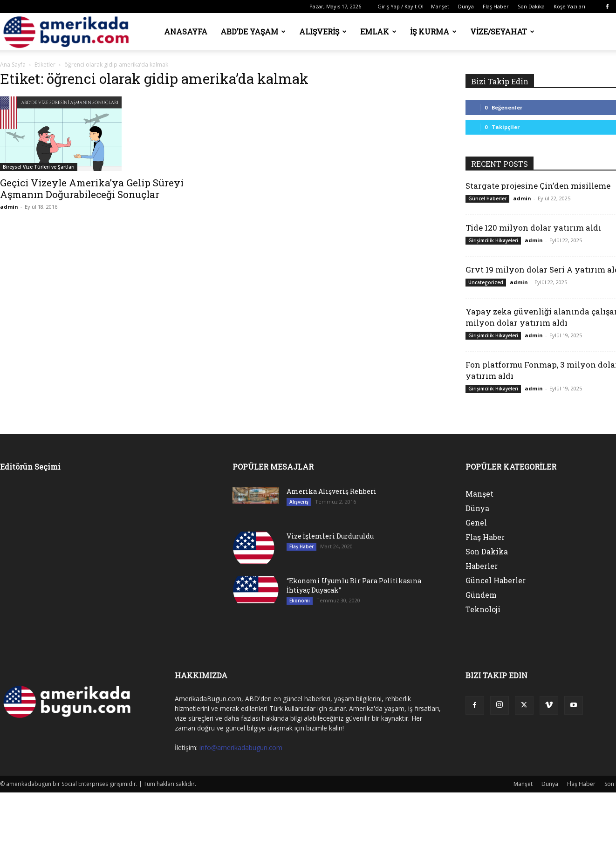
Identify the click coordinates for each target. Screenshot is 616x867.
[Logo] (69, 32)
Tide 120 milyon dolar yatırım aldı (533, 228)
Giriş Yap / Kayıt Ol (400, 6)
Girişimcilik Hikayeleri (493, 240)
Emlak (378, 31)
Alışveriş (323, 31)
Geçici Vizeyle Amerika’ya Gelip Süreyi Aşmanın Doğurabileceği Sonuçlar (92, 188)
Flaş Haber (496, 6)
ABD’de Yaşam (253, 31)
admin (9, 207)
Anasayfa (186, 31)
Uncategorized (486, 282)
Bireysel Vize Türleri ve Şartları (39, 167)
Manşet (440, 6)
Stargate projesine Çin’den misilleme (538, 186)
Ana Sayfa (13, 65)
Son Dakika (531, 6)
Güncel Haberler (487, 198)
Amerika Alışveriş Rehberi (332, 491)
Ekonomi (300, 601)
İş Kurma (433, 31)
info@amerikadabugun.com (241, 748)
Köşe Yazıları (569, 6)
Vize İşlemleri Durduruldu (330, 536)
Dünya (466, 6)
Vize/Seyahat (502, 31)
